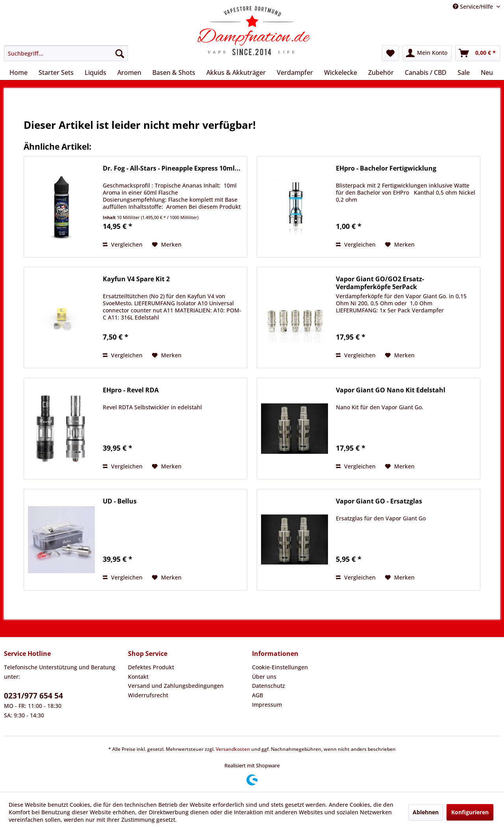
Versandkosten (233, 749)
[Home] (19, 72)
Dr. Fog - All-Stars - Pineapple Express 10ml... (172, 168)
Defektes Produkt (151, 667)
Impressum (267, 705)
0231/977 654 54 (33, 696)
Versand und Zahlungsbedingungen (176, 686)
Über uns (264, 677)
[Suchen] (120, 53)
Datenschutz (269, 686)
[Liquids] (95, 72)
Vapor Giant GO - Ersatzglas (379, 501)
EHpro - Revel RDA (131, 390)
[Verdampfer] (295, 72)
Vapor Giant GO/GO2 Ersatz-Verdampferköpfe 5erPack (380, 283)
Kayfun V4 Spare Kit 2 (136, 279)
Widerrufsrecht (148, 695)
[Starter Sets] (56, 72)
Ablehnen (426, 812)
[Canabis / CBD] (426, 72)
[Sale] (464, 72)
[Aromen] (129, 72)
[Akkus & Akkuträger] (236, 72)
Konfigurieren (470, 812)
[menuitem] (66, 53)
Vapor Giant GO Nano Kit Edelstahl (391, 390)
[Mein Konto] (427, 53)
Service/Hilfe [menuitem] (474, 6)
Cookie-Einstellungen (280, 667)
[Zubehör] (381, 72)
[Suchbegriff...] (66, 53)
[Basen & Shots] (174, 72)
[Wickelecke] (341, 72)
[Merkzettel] (390, 53)
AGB (258, 695)
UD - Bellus (120, 501)
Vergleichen (123, 244)
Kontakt (138, 677)
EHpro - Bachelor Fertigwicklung (386, 168)
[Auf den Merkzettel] (167, 245)
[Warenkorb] (478, 53)
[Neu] (487, 72)
